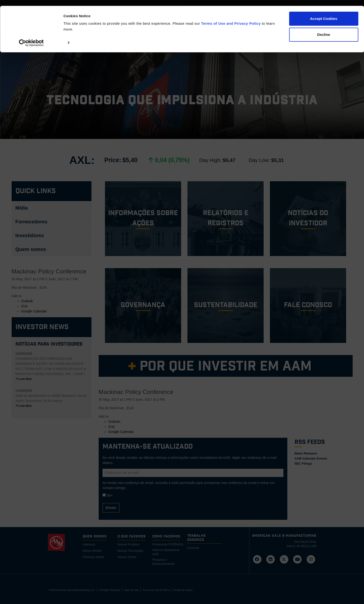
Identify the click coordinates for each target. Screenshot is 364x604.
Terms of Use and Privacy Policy (231, 18)
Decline (323, 29)
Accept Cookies (324, 13)
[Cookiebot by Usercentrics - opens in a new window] (31, 37)
